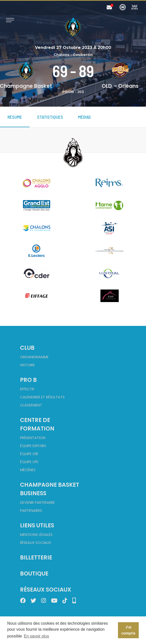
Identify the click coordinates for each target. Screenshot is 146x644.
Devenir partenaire (37, 503)
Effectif (27, 389)
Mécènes (28, 470)
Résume (15, 117)
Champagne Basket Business (50, 489)
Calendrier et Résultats (42, 397)
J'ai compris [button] (128, 630)
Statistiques (50, 117)
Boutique (34, 574)
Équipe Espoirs (33, 446)
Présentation (33, 438)
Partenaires (31, 511)
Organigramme (34, 357)
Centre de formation (37, 424)
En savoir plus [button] (36, 636)
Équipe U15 (29, 462)
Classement (31, 405)
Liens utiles (37, 525)
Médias (85, 117)
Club (27, 348)
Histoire (27, 365)
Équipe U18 (29, 454)
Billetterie (36, 557)
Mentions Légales (36, 535)
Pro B (28, 380)
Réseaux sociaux (36, 543)
